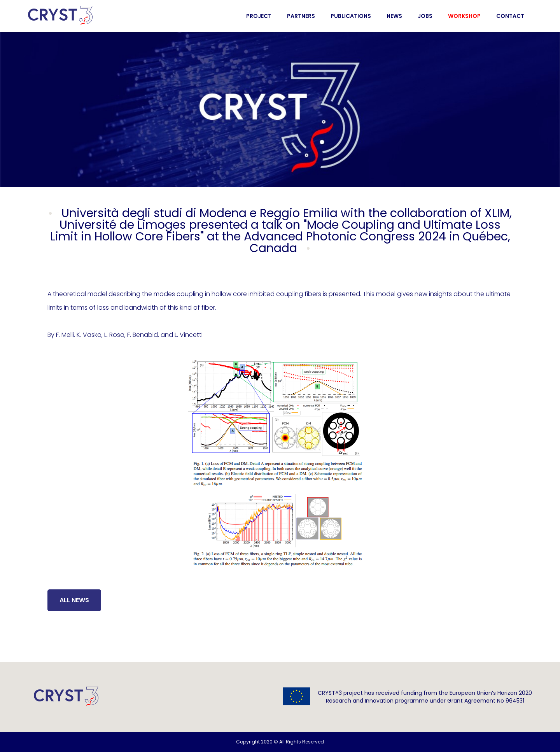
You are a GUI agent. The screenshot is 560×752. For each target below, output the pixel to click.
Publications (351, 16)
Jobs (425, 16)
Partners (301, 16)
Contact (510, 16)
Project (259, 16)
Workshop (464, 16)
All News (74, 600)
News (394, 16)
